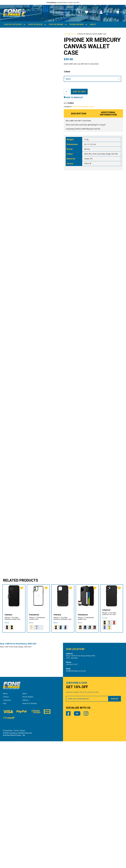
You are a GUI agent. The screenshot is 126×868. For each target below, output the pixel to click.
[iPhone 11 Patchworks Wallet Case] (87, 722)
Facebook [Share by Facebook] (68, 841)
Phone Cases (77, 109)
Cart (119, 12)
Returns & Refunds (30, 830)
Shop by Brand (56, 25)
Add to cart (80, 94)
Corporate (7, 827)
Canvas (87, 162)
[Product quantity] (66, 94)
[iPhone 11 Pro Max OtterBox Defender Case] (63, 722)
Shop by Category (13, 25)
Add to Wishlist (75, 100)
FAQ (5, 830)
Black (86, 157)
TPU (91, 162)
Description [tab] (79, 116)
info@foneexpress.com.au (76, 797)
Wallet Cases (89, 109)
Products (73, 35)
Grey (99, 157)
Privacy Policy (8, 857)
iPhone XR (88, 167)
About (93, 25)
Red (116, 157)
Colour (67, 74)
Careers (22, 857)
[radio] (7, 753)
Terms (16, 857)
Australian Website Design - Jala (14, 862)
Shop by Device (35, 25)
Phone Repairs (77, 25)
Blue (90, 157)
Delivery (25, 827)
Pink (113, 157)
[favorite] (22, 714)
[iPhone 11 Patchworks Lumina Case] (38, 722)
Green (94, 157)
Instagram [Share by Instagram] (88, 841)
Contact (6, 823)
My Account (104, 12)
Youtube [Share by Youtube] (78, 841)
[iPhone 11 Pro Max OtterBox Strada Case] (14, 722)
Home (66, 35)
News (25, 820)
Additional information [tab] (108, 116)
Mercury (87, 152)
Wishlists (87, 12)
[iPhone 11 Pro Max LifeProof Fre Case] (112, 722)
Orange (108, 157)
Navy (103, 157)
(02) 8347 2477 (72, 791)
